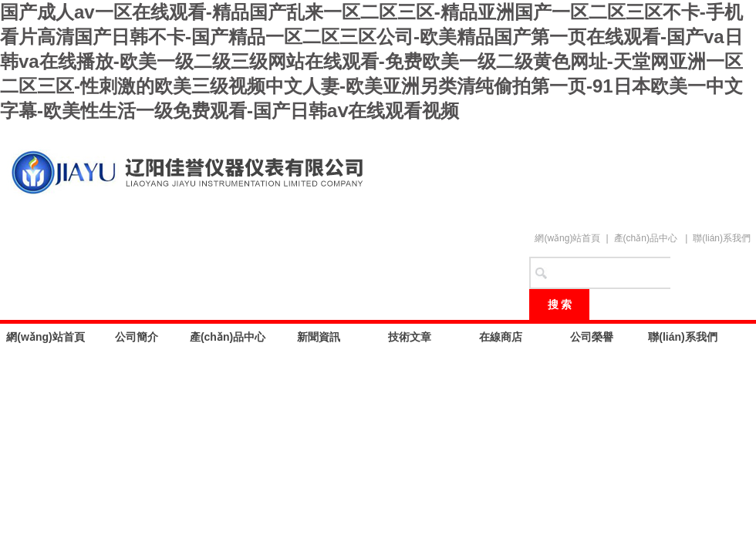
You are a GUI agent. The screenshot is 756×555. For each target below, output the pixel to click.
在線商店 (501, 337)
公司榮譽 (592, 337)
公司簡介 (137, 337)
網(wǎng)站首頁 (567, 238)
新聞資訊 (319, 337)
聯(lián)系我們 (722, 238)
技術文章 (410, 337)
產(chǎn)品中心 (646, 238)
